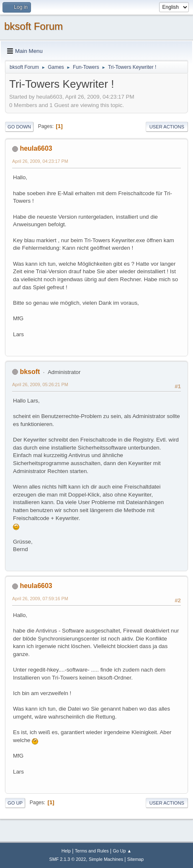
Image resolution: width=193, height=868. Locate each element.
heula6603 (36, 148)
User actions (167, 127)
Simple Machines (106, 859)
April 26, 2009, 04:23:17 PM (40, 161)
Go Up (15, 803)
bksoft (30, 372)
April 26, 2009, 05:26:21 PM (40, 384)
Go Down (19, 127)
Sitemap (136, 859)
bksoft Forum (33, 26)
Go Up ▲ (122, 851)
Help (66, 851)
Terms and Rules (92, 851)
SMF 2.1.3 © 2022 (68, 859)
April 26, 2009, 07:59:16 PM (40, 599)
